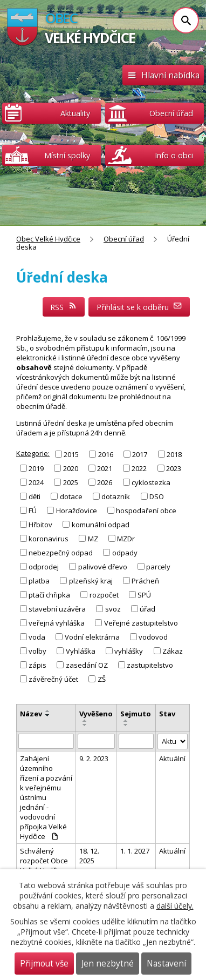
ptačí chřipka (49, 595)
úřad (147, 609)
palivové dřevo (103, 567)
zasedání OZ (87, 665)
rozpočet (104, 595)
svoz (113, 609)
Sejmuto (136, 714)
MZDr (126, 539)
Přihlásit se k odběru (139, 307)
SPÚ (144, 595)
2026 (105, 482)
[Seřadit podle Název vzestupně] (48, 711)
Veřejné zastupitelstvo (141, 623)
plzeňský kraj (91, 581)
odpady (125, 553)
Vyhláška (81, 651)
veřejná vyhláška (57, 623)
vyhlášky (129, 651)
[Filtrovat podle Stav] (173, 741)
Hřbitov (40, 525)
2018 (174, 454)
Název (31, 714)
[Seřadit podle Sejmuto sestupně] (126, 725)
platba (39, 581)
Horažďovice (77, 511)
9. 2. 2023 (94, 759)
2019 (36, 468)
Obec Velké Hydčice (48, 239)
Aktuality (75, 113)
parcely (158, 567)
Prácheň (145, 581)
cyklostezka (151, 482)
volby (37, 651)
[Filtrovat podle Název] (46, 741)
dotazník (116, 496)
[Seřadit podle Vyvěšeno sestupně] (85, 725)
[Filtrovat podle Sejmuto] (136, 741)
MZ (93, 539)
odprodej (44, 567)
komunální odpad (101, 525)
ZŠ (102, 679)
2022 (139, 468)
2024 (36, 482)
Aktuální (172, 759)
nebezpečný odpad (61, 553)
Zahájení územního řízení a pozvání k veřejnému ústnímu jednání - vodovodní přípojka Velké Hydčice (46, 797)
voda (37, 637)
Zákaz (173, 651)
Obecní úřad (124, 239)
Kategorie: (33, 453)
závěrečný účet (53, 679)
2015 (71, 454)
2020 (71, 468)
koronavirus (49, 539)
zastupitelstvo (150, 665)
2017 (140, 454)
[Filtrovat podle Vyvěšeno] (96, 741)
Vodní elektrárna (92, 637)
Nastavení (166, 964)
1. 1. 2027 (135, 851)
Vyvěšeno (96, 714)
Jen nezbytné (108, 964)
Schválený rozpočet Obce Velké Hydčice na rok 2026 (44, 865)
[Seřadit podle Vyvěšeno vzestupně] (85, 721)
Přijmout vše (44, 964)
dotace (71, 496)
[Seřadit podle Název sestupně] (48, 715)
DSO (157, 496)
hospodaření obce (146, 511)
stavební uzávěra (57, 609)
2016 (106, 454)
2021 (105, 468)
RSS (64, 307)
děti (35, 496)
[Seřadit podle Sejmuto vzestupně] (126, 721)
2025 (71, 482)
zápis (37, 665)
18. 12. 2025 (89, 856)
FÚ (33, 511)
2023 (174, 468)
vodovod (153, 637)
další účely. (175, 906)
